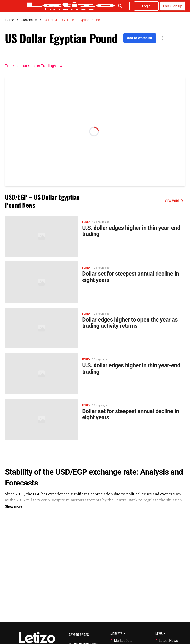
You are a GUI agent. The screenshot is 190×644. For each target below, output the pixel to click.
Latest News (169, 641)
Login (146, 6)
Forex (86, 222)
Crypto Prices (79, 635)
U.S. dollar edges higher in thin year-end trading (132, 231)
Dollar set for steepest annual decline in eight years (132, 277)
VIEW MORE (175, 201)
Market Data (123, 641)
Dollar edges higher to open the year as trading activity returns (131, 322)
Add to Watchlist (140, 38)
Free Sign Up (173, 6)
